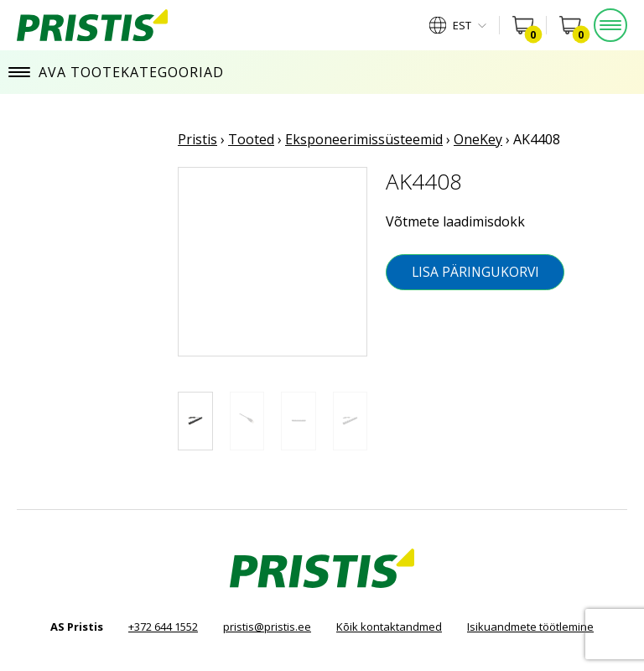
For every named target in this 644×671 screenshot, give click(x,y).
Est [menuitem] (462, 26)
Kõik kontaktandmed (389, 627)
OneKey (478, 139)
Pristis (197, 139)
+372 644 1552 (163, 627)
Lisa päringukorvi (475, 272)
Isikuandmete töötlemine (530, 627)
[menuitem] (458, 25)
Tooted (251, 139)
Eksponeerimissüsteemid (364, 139)
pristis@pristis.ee (267, 627)
